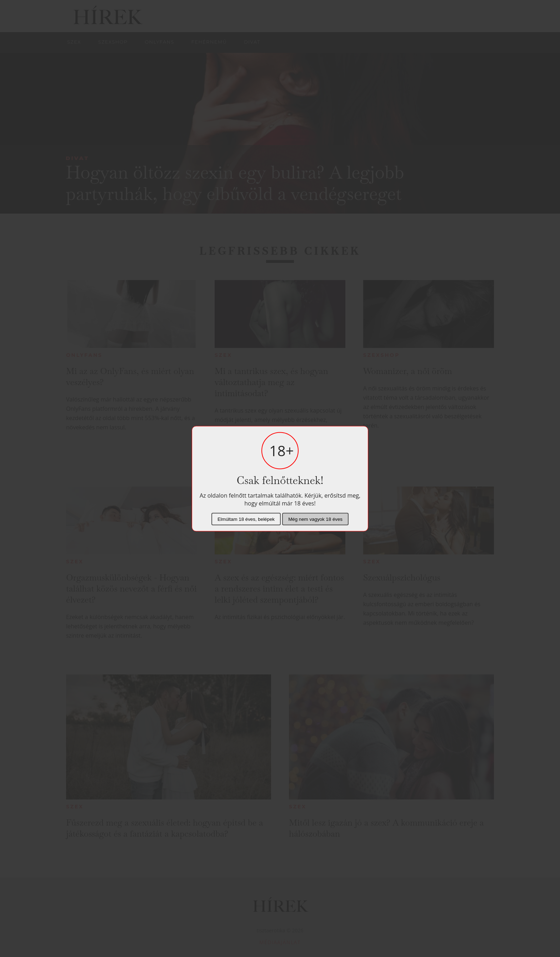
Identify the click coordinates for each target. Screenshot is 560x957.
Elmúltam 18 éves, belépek (246, 519)
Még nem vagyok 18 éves (315, 519)
